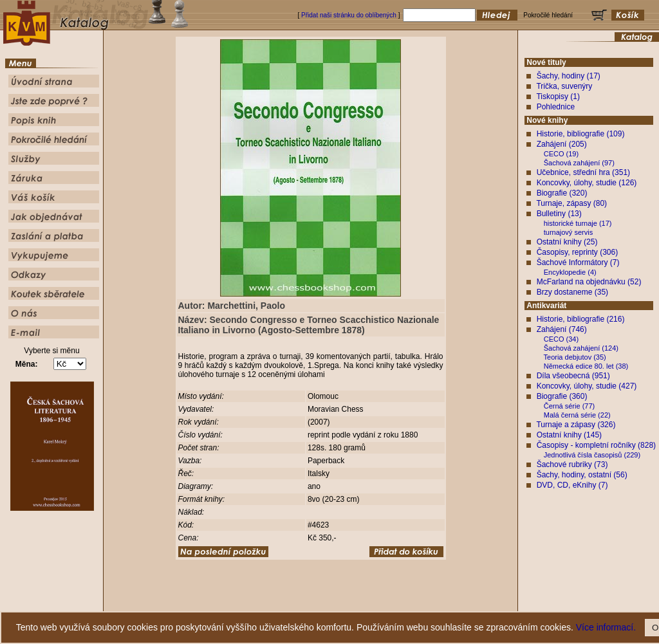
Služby (407, 602)
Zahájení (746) (562, 329)
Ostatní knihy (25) (567, 242)
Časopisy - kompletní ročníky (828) (596, 445)
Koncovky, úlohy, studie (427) (587, 386)
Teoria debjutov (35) (575, 357)
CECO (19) (561, 154)
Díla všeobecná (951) (573, 376)
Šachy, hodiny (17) (569, 76)
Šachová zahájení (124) (581, 348)
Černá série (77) (569, 406)
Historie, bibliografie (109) (581, 134)
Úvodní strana (224, 602)
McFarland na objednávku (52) (589, 282)
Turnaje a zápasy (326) (576, 425)
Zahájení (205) (562, 144)
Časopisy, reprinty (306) (578, 252)
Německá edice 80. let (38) (586, 366)
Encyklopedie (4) (570, 272)
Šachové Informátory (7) (578, 262)
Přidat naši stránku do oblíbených (349, 15)
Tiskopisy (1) (558, 97)
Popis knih (322, 602)
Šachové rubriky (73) (572, 465)
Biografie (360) (562, 396)
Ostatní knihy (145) (569, 435)
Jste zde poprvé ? (275, 602)
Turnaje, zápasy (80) (571, 203)
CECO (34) (561, 339)
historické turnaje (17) (578, 223)
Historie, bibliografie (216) (581, 319)
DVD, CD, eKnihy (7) (572, 485)
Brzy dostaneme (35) (572, 292)
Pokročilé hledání (367, 602)
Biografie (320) (562, 193)
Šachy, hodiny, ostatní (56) (582, 475)
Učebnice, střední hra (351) (583, 172)
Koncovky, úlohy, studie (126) (587, 183)
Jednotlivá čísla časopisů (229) (592, 455)
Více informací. (606, 627)
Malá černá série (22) (577, 415)
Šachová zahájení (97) (579, 163)
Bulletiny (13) (559, 214)
